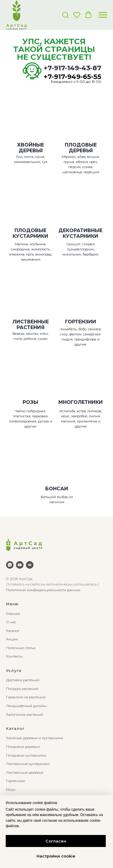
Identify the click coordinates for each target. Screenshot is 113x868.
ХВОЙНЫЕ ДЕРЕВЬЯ (31, 148)
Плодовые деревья (23, 747)
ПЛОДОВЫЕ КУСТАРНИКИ (30, 233)
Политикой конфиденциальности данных (43, 590)
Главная (13, 614)
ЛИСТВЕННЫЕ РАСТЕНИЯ (31, 325)
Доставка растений (23, 680)
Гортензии (16, 781)
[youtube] (20, 565)
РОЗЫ (30, 402)
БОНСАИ (57, 489)
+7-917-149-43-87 (72, 68)
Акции (12, 639)
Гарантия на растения (26, 697)
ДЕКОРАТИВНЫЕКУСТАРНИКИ (80, 233)
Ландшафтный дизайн (26, 706)
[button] (65, 15)
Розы (11, 789)
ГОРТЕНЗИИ (81, 322)
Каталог (13, 631)
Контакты (14, 656)
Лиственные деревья (25, 772)
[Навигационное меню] (103, 15)
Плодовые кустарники (26, 755)
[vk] (30, 565)
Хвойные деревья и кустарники (35, 738)
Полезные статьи (21, 648)
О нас (11, 622)
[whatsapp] (10, 565)
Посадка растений (22, 689)
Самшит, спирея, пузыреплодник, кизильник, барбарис (81, 249)
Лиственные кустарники (28, 764)
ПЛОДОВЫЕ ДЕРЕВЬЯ (81, 148)
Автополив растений (25, 714)
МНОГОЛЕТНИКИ (81, 402)
